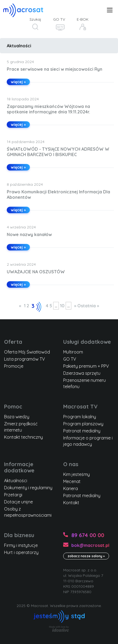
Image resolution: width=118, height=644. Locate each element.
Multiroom (73, 352)
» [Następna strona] (75, 306)
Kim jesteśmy (76, 474)
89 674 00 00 (88, 535)
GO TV (59, 19)
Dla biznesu (19, 535)
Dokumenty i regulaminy (28, 488)
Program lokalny (80, 417)
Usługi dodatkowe (87, 342)
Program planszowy (83, 424)
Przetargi (13, 495)
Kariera (71, 488)
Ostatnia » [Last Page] (88, 306)
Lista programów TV (25, 359)
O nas (71, 464)
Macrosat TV (80, 406)
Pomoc (13, 406)
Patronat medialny (82, 431)
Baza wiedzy (17, 417)
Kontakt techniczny (23, 437)
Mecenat (72, 481)
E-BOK (83, 19)
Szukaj (35, 19)
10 (62, 306)
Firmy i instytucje (21, 545)
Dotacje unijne (18, 502)
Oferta (13, 342)
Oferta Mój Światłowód (27, 352)
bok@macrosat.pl (90, 545)
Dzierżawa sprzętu (82, 373)
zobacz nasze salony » (86, 556)
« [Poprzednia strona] (20, 306)
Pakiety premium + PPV (86, 366)
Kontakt (71, 503)
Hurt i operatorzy (21, 552)
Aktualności (19, 46)
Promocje (14, 366)
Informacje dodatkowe (19, 467)
